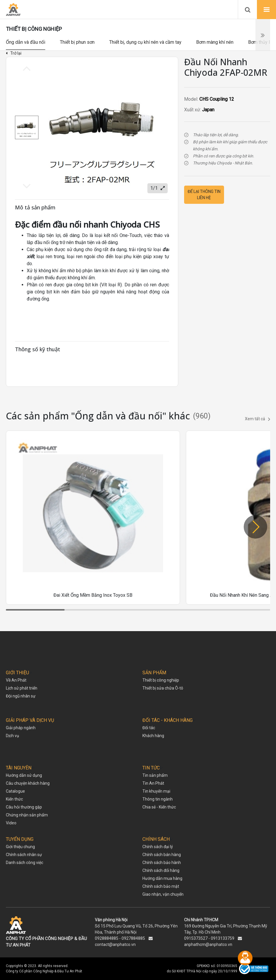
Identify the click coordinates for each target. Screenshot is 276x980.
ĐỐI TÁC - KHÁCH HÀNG (168, 720)
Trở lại (14, 53)
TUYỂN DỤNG (20, 839)
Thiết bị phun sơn (77, 42)
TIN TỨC (151, 768)
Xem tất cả (258, 419)
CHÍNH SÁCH (156, 839)
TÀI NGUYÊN (19, 768)
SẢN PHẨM (154, 673)
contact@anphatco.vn (115, 944)
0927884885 (133, 938)
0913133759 (223, 938)
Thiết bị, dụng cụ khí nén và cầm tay (145, 42)
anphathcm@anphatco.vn (208, 944)
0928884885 (107, 938)
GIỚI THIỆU (17, 673)
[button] (255, 527)
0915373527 (196, 938)
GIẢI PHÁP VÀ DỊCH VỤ (30, 720)
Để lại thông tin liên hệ (204, 195)
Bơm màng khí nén (215, 42)
